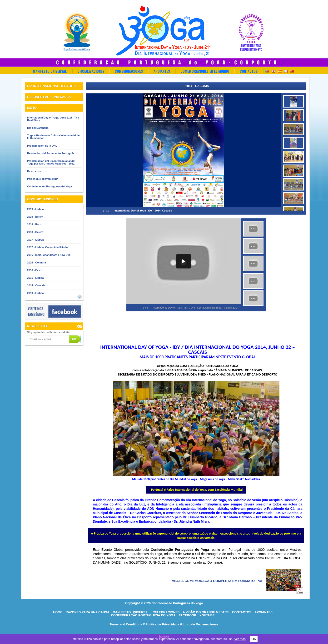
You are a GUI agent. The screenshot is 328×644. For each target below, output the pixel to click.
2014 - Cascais (36, 285)
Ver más (240, 639)
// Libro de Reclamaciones (199, 624)
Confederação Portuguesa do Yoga (143, 615)
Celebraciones (166, 612)
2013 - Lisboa (35, 293)
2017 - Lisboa (35, 240)
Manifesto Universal (50, 71)
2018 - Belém (35, 232)
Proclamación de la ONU (42, 146)
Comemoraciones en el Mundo (205, 71)
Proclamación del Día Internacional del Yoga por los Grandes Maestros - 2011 (51, 162)
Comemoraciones (129, 71)
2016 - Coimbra (37, 263)
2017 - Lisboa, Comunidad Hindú (47, 247)
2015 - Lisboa (35, 278)
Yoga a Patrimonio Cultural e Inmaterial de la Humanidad (53, 137)
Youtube (207, 615)
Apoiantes (162, 71)
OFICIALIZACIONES (91, 71)
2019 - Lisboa (35, 209)
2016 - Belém (35, 270)
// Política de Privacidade (161, 624)
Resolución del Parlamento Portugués (51, 153)
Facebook (188, 615)
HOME (58, 612)
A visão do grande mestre (206, 612)
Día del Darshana (38, 128)
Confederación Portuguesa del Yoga (50, 186)
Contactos (249, 71)
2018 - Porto (35, 224)
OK (254, 639)
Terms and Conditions (126, 624)
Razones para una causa (88, 612)
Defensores (34, 171)
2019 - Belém (35, 217)
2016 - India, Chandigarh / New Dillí (49, 255)
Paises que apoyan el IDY (43, 179)
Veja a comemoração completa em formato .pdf (218, 581)
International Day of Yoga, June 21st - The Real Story (53, 119)
